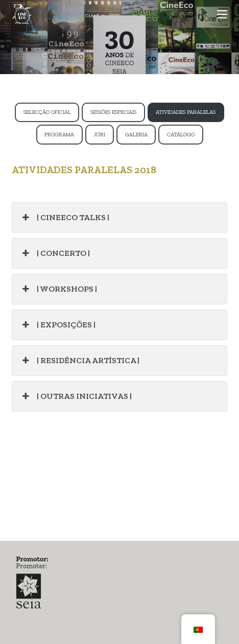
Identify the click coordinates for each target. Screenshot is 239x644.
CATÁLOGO (181, 135)
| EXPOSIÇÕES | (57, 325)
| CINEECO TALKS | (64, 218)
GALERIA (136, 135)
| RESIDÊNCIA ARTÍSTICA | (79, 361)
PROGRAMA (59, 135)
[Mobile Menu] (222, 14)
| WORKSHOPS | (58, 289)
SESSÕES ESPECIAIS (113, 112)
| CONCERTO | (55, 253)
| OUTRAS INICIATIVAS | (76, 396)
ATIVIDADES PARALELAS (186, 112)
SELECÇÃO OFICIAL (47, 112)
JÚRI (99, 135)
